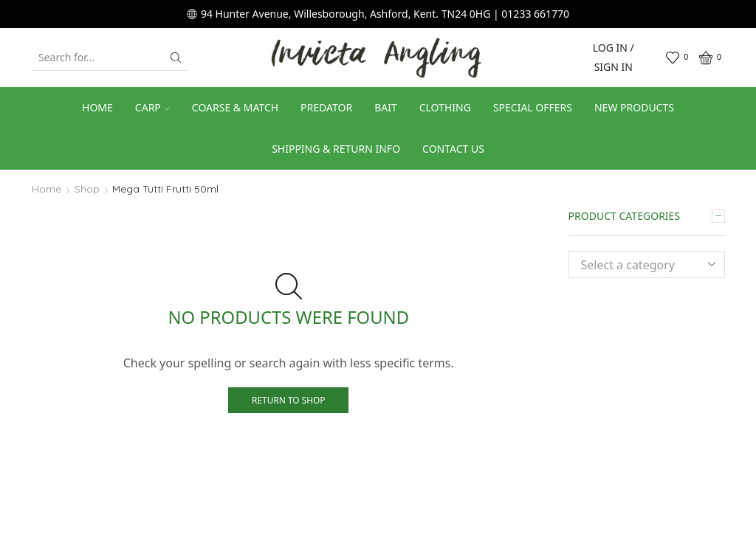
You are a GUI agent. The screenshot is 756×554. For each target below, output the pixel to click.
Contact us (453, 149)
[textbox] (636, 265)
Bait (386, 107)
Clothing (445, 107)
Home (97, 107)
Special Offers (533, 107)
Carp (152, 107)
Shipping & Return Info (336, 149)
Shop (87, 189)
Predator (326, 107)
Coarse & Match (235, 107)
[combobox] (647, 264)
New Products (634, 107)
